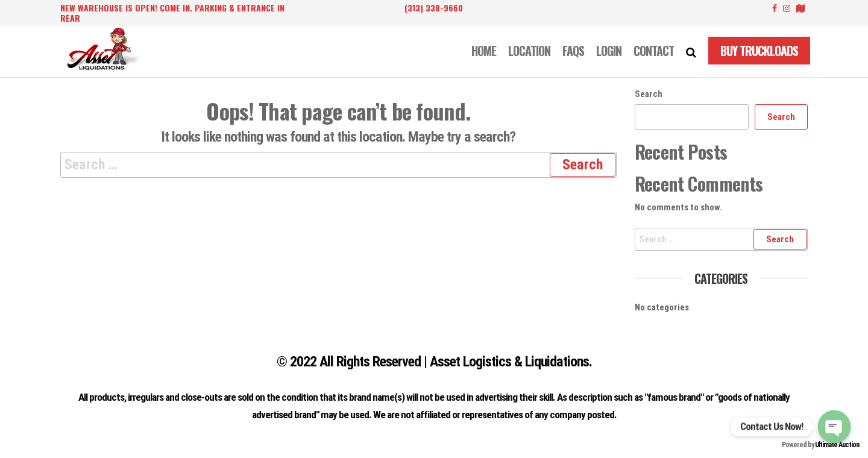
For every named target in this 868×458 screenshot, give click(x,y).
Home (484, 51)
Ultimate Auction (837, 445)
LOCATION (529, 51)
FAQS (573, 51)
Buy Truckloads (759, 51)
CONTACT (654, 51)
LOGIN (609, 51)
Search (649, 94)
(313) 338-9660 (434, 8)
